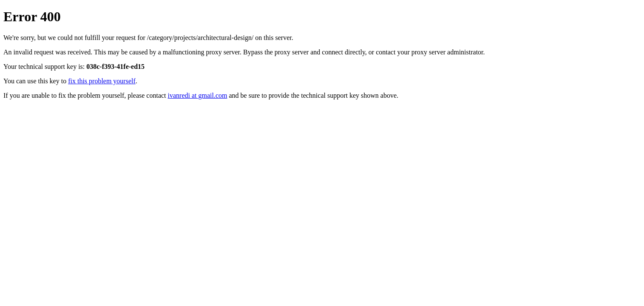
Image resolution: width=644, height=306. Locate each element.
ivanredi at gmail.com (198, 95)
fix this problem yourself (102, 81)
